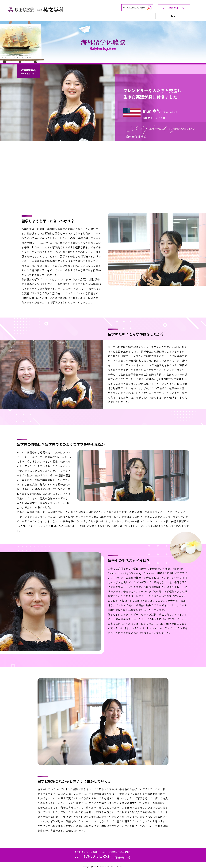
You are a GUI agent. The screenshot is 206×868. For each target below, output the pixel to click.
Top (173, 16)
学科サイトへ (176, 8)
